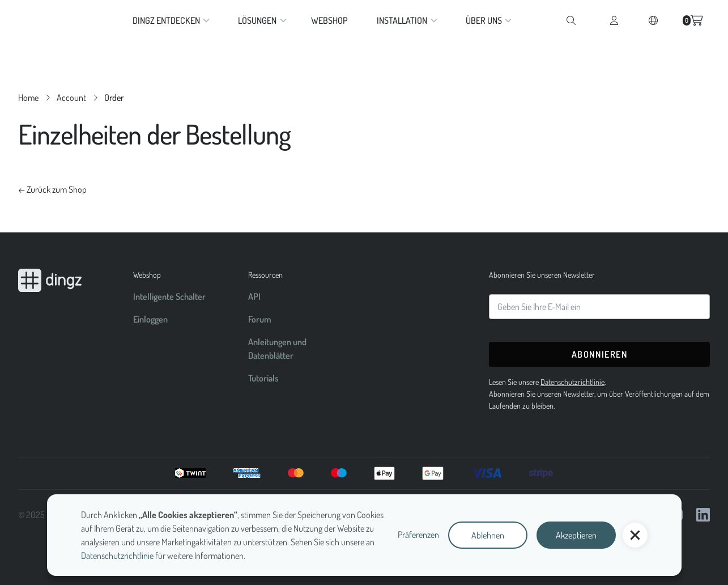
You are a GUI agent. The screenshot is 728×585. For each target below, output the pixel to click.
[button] (635, 535)
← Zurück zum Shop (52, 189)
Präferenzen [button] (418, 535)
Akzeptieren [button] (576, 535)
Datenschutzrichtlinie (117, 556)
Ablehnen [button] (488, 535)
